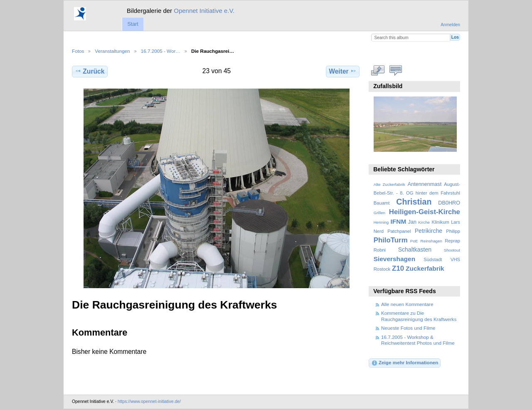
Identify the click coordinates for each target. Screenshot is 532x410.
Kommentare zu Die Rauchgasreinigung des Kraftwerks (419, 316)
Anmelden (450, 25)
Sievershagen (394, 259)
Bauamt (382, 203)
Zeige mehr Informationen (405, 363)
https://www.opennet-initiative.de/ (149, 401)
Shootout (452, 250)
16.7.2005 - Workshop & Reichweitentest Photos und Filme (418, 340)
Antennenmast (425, 184)
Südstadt (433, 259)
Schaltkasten (415, 249)
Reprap (452, 241)
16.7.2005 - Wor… (161, 51)
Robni (380, 250)
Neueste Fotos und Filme (408, 328)
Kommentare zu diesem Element (396, 70)
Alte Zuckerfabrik (389, 184)
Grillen (379, 213)
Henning (381, 222)
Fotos (78, 51)
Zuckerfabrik (425, 268)
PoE (414, 241)
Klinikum (440, 222)
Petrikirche (429, 231)
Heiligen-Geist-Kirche (425, 212)
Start (133, 24)
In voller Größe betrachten (378, 70)
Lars (456, 222)
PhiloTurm (391, 240)
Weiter (343, 71)
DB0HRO (449, 203)
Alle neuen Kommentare (407, 304)
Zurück (90, 71)
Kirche (424, 222)
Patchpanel (399, 231)
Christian (414, 202)
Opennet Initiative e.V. (204, 11)
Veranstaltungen (112, 51)
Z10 (398, 268)
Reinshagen (431, 241)
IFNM (399, 221)
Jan (412, 222)
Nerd (379, 231)
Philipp (453, 231)
